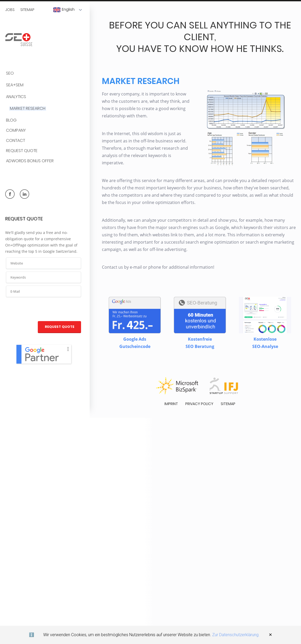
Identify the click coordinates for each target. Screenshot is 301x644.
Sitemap (27, 10)
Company (16, 131)
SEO (10, 73)
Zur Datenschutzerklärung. (236, 635)
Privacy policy (199, 401)
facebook (10, 194)
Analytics (16, 97)
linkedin (24, 194)
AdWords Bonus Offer (30, 161)
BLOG (11, 120)
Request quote (22, 151)
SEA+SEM (15, 85)
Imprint (171, 401)
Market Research (28, 109)
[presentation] (44, 309)
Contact (16, 141)
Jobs (10, 10)
